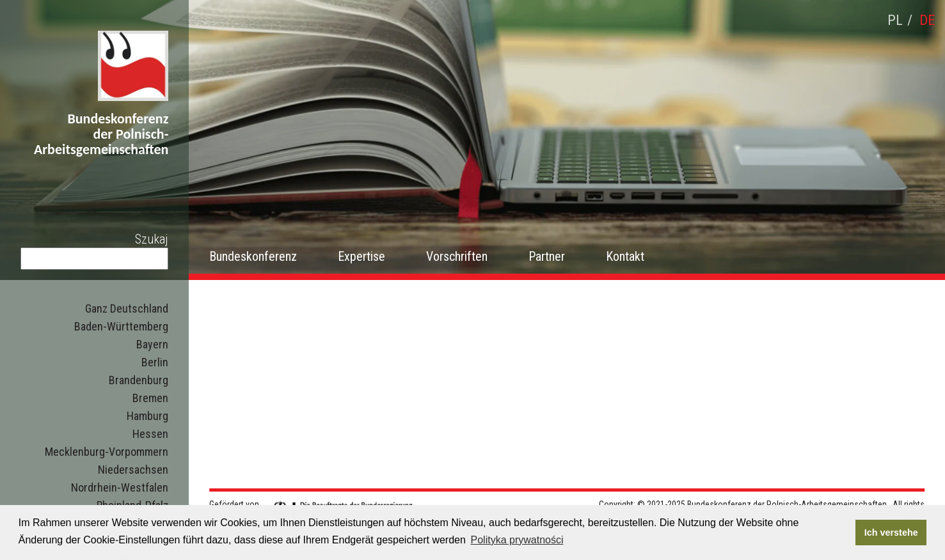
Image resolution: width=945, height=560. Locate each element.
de (927, 20)
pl (895, 20)
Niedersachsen (133, 470)
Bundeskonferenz (253, 256)
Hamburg (147, 416)
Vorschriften (457, 256)
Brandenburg (139, 380)
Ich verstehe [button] (891, 533)
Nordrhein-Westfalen (120, 487)
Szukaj (152, 239)
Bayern (152, 344)
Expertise (361, 256)
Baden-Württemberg (121, 326)
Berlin (155, 362)
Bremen (150, 398)
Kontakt (625, 256)
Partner (547, 256)
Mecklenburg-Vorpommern (107, 452)
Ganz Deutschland (127, 308)
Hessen (150, 434)
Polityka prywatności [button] (517, 540)
